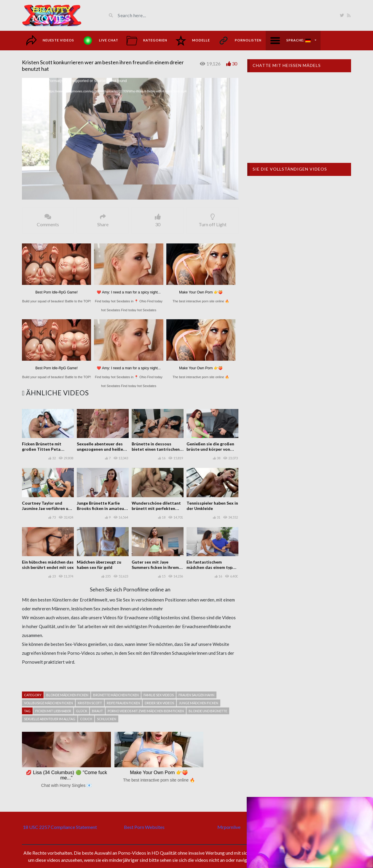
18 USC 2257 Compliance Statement (60, 827)
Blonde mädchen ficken (67, 695)
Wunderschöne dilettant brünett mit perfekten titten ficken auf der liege (157, 508)
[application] (130, 139)
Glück (82, 711)
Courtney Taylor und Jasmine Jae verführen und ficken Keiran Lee (48, 508)
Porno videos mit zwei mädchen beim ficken (146, 711)
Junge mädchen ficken (199, 703)
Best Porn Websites (144, 827)
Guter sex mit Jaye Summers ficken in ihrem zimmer (155, 567)
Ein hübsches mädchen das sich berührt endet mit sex (48, 565)
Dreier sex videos (159, 703)
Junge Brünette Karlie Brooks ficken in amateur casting (101, 508)
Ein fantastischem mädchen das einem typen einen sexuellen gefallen (212, 567)
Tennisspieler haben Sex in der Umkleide (212, 506)
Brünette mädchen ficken (116, 695)
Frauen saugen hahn (196, 695)
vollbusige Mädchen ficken (48, 703)
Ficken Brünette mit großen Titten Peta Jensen (42, 449)
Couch (86, 719)
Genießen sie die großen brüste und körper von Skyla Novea (210, 449)
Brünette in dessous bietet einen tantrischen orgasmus (156, 449)
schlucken (107, 719)
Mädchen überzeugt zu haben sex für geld (99, 565)
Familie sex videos (159, 695)
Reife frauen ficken (123, 703)
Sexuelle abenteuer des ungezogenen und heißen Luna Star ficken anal (101, 449)
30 (235, 64)
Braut (97, 711)
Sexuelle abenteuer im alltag (50, 719)
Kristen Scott (90, 703)
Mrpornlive (229, 827)
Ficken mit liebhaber (53, 711)
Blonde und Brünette (208, 711)
